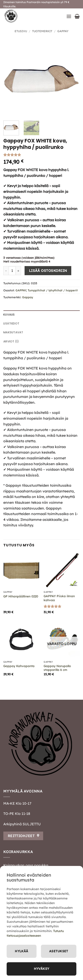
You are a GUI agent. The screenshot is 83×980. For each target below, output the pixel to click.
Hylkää (22, 951)
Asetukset (59, 951)
